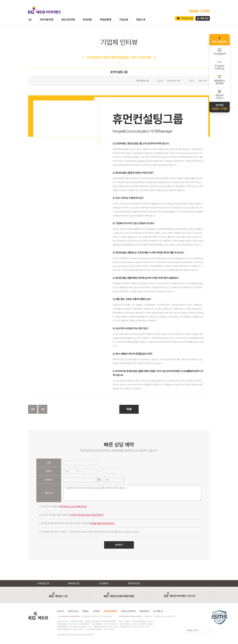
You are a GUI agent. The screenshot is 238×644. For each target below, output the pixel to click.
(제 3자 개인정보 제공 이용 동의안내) (87, 515)
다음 (43, 409)
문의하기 (119, 545)
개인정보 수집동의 (63, 506)
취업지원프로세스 (219, 94)
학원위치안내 (134, 583)
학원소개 (141, 20)
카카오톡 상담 (187, 18)
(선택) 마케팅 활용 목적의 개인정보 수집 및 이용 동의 (77, 523)
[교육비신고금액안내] (105, 616)
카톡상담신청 (73, 583)
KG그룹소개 (158, 611)
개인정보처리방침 (110, 611)
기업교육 (124, 20)
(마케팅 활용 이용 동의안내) (102, 523)
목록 (129, 409)
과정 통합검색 (219, 51)
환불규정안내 (145, 611)
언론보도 (86, 611)
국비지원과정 (47, 20)
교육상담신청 (43, 583)
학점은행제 (106, 20)
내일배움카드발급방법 (220, 80)
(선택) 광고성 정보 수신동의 (89, 532)
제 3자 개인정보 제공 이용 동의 (71, 515)
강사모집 (96, 611)
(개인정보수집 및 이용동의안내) (73, 506)
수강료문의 (104, 583)
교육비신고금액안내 (128, 611)
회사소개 (60, 611)
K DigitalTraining (219, 65)
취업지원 (87, 20)
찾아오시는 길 (73, 611)
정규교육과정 (68, 20)
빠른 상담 (204, 18)
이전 (33, 409)
